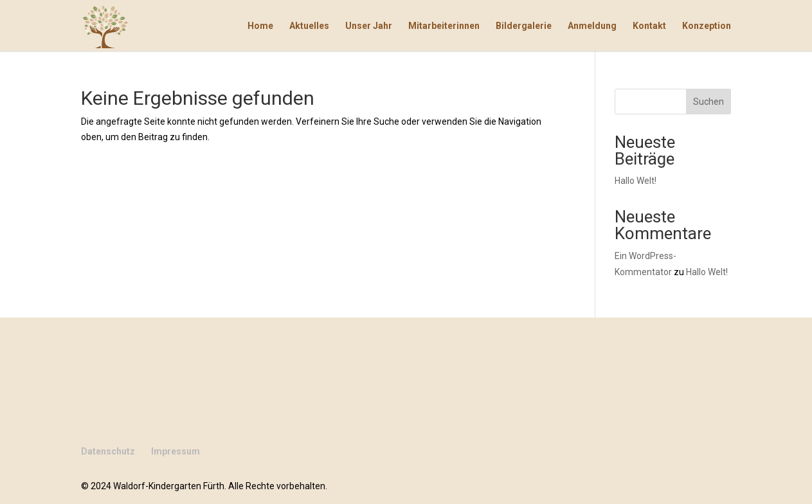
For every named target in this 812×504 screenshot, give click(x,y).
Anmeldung (592, 26)
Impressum (176, 451)
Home (260, 26)
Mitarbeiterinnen (444, 26)
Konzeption (707, 26)
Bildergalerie (524, 26)
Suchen (708, 102)
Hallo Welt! (636, 181)
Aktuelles (309, 26)
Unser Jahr (369, 26)
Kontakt (649, 26)
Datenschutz (108, 451)
